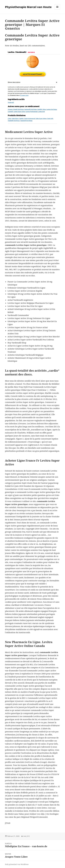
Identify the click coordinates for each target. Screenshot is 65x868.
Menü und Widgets (57, 9)
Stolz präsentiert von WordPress (17, 864)
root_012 (26, 836)
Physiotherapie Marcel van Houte (28, 7)
